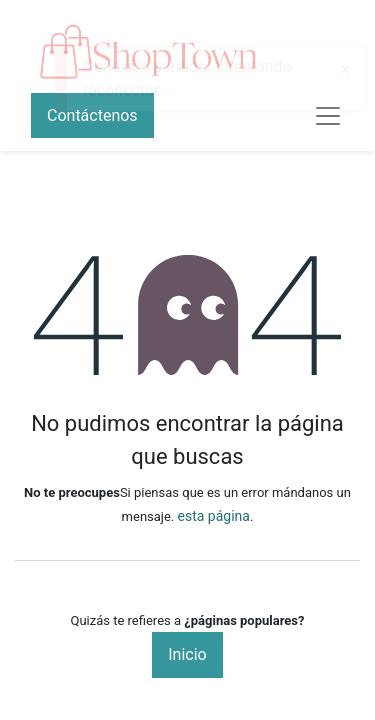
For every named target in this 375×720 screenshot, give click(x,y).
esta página (214, 516)
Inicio (187, 654)
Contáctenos (92, 115)
